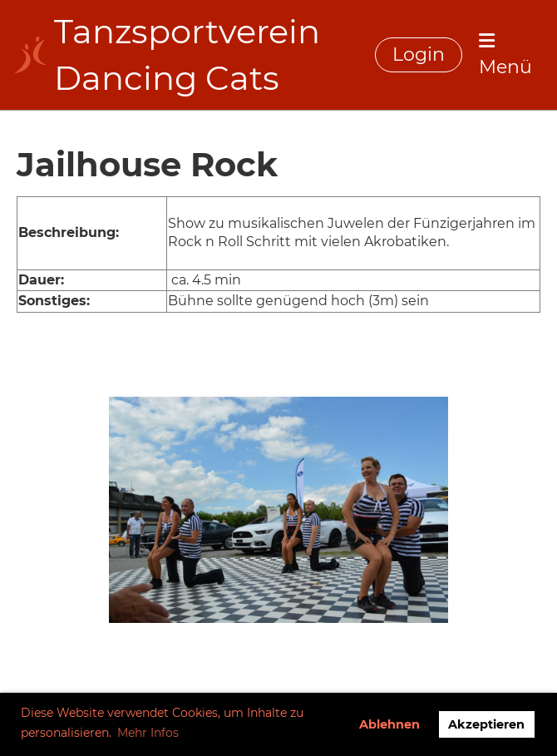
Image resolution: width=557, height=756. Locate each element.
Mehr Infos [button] (148, 733)
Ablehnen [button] (389, 724)
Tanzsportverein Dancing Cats (187, 54)
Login (419, 54)
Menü (505, 55)
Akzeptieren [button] (486, 724)
